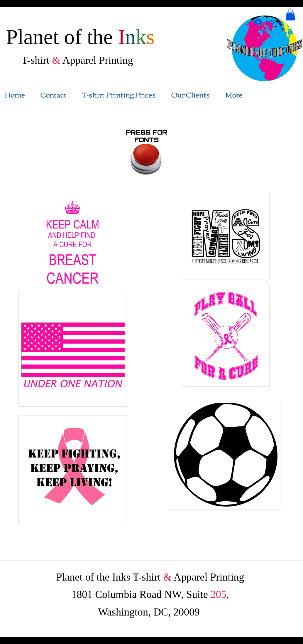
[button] (290, 15)
